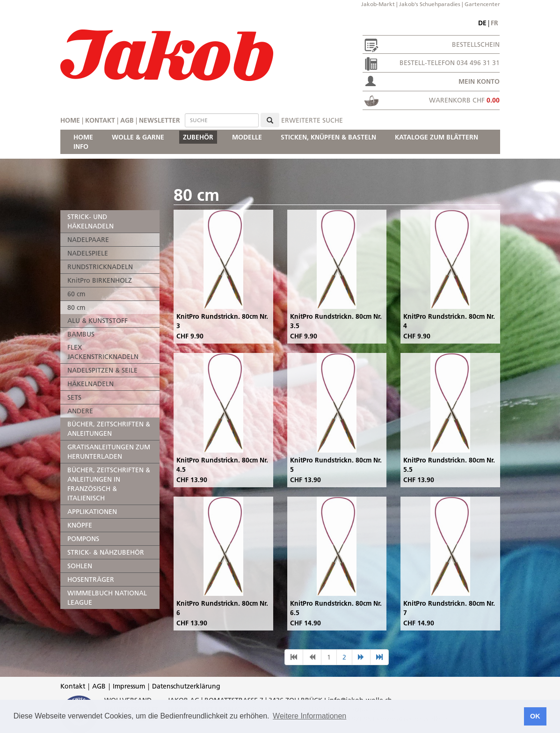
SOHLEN (80, 566)
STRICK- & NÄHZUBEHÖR (106, 552)
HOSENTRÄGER (91, 579)
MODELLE (247, 137)
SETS (74, 397)
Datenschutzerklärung (186, 686)
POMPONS (83, 539)
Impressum (129, 686)
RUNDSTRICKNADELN (100, 267)
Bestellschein (476, 44)
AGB (127, 120)
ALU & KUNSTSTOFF (98, 321)
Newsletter (160, 120)
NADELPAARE (88, 240)
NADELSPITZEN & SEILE (102, 370)
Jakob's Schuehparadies (430, 4)
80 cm (76, 308)
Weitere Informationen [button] (309, 716)
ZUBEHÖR (198, 137)
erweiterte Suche (312, 120)
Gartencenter (482, 4)
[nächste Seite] (361, 657)
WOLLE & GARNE (138, 137)
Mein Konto (479, 81)
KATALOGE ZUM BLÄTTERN (436, 137)
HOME (83, 137)
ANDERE (80, 411)
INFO (81, 147)
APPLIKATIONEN (92, 512)
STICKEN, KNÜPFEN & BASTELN (328, 137)
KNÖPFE (80, 525)
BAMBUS (81, 334)
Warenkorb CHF (464, 100)
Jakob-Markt (378, 4)
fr (495, 23)
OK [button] (535, 716)
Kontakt (100, 120)
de (482, 23)
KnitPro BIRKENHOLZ (100, 280)
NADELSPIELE (88, 253)
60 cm (76, 294)
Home (70, 120)
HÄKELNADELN (91, 384)
